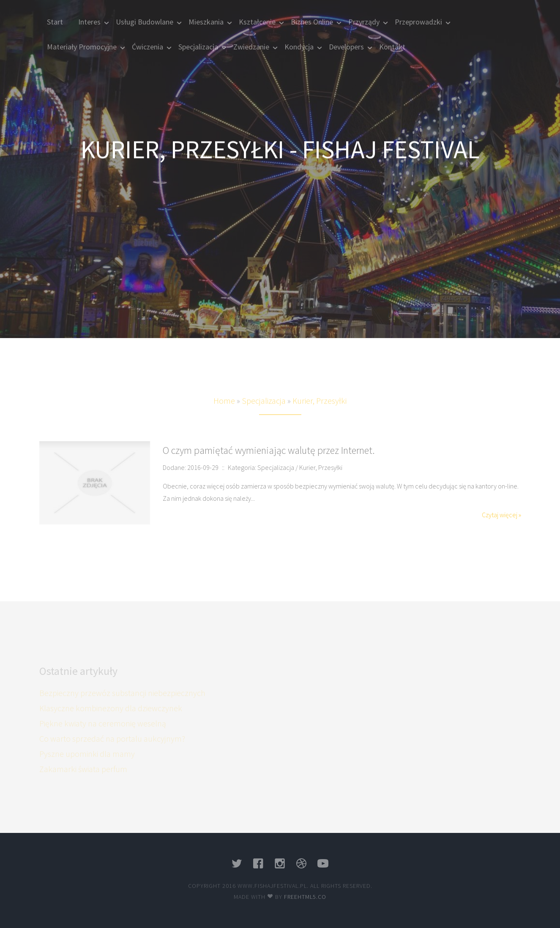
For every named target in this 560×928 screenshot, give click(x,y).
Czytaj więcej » (501, 515)
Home (224, 409)
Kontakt (392, 47)
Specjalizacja (264, 409)
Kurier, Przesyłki (320, 409)
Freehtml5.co (305, 897)
